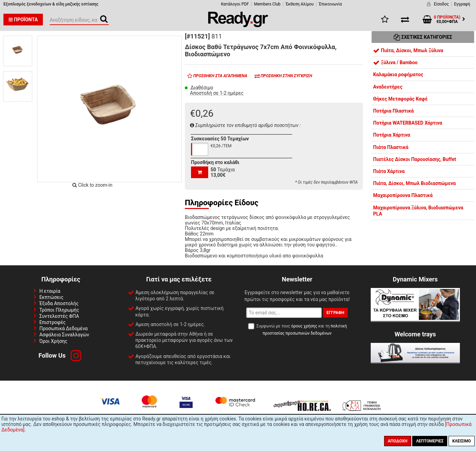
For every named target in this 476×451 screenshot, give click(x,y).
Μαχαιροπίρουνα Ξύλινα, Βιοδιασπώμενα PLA (418, 211)
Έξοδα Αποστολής (59, 303)
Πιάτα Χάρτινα (389, 171)
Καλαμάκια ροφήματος (398, 74)
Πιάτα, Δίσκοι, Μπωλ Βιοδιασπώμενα (414, 183)
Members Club (267, 4)
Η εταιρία (50, 291)
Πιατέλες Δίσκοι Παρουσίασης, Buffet (415, 159)
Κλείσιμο (462, 441)
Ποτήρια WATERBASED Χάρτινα (408, 123)
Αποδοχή (398, 441)
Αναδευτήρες (388, 87)
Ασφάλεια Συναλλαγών (64, 335)
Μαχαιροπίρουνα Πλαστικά (403, 195)
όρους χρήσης (304, 326)
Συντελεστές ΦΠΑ (59, 316)
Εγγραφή (462, 4)
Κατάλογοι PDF (235, 4)
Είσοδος (441, 4)
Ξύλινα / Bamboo (395, 62)
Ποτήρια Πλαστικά (393, 111)
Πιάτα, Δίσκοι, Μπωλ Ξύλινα (408, 50)
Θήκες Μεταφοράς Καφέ (400, 99)
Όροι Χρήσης (53, 341)
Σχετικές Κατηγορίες (423, 37)
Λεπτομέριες (430, 441)
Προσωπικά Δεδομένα (64, 328)
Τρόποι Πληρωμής (59, 310)
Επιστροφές (53, 322)
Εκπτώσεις (51, 297)
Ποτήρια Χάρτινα (392, 135)
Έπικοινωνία (330, 4)
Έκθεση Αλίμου (300, 4)
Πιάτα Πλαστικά (391, 147)
